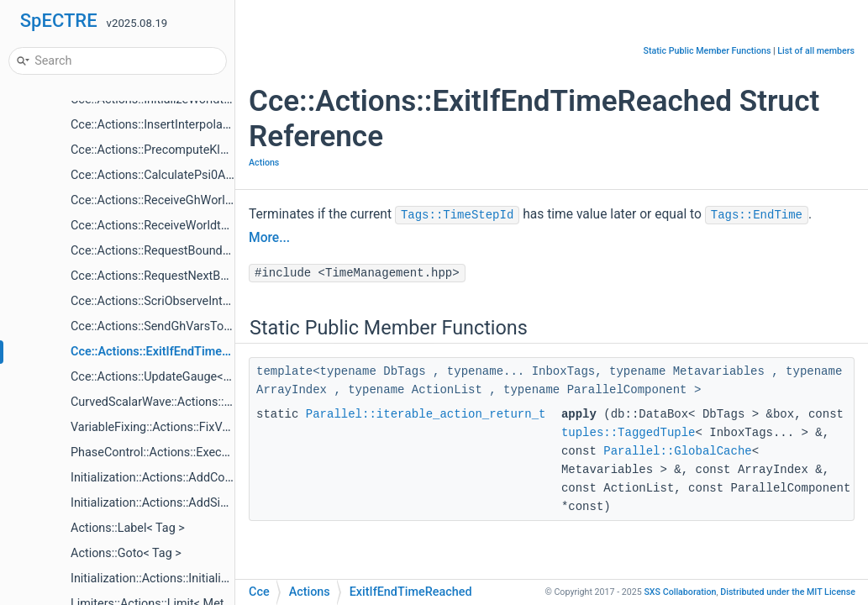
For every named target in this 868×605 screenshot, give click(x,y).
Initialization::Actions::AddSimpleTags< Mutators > (205, 503)
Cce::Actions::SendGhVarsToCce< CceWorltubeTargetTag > (228, 326)
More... (269, 238)
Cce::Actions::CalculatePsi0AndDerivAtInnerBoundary (213, 175)
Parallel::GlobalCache (677, 451)
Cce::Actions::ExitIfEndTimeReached (170, 352)
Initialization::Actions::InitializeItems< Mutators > (201, 579)
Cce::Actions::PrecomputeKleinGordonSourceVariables (217, 150)
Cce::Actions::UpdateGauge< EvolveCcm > (183, 377)
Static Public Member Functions (708, 51)
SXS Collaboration (680, 592)
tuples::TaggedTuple (629, 433)
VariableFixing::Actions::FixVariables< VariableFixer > (212, 427)
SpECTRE (59, 21)
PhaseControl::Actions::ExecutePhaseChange (192, 452)
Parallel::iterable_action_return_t (426, 414)
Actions (264, 163)
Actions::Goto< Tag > (126, 553)
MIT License (788, 592)
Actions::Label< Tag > (128, 528)
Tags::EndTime (757, 215)
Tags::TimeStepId (457, 215)
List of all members (816, 51)
